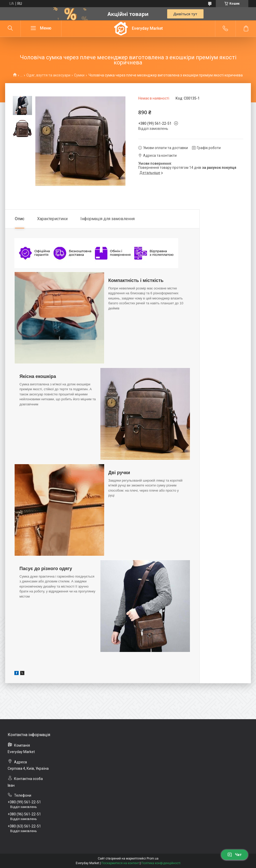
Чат (234, 855)
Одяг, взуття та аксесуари (48, 75)
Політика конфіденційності (161, 863)
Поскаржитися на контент (120, 863)
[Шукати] (10, 28)
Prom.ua (153, 859)
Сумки (79, 75)
